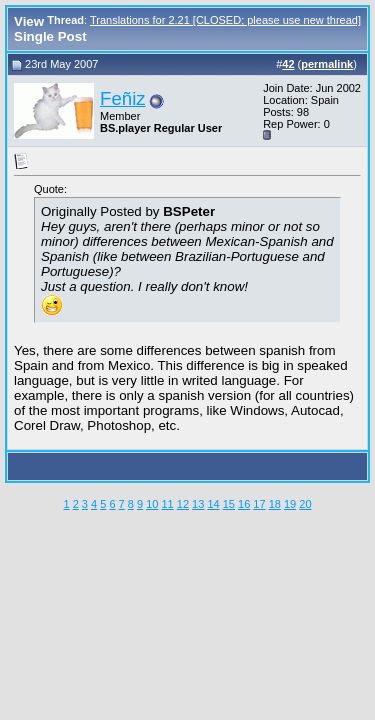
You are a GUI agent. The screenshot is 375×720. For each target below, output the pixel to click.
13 (198, 504)
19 (290, 504)
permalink (327, 64)
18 (275, 504)
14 (213, 504)
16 (244, 504)
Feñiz (123, 98)
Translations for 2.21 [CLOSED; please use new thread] (225, 20)
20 (305, 504)
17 (259, 504)
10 (152, 504)
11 (167, 504)
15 (229, 504)
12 (183, 504)
